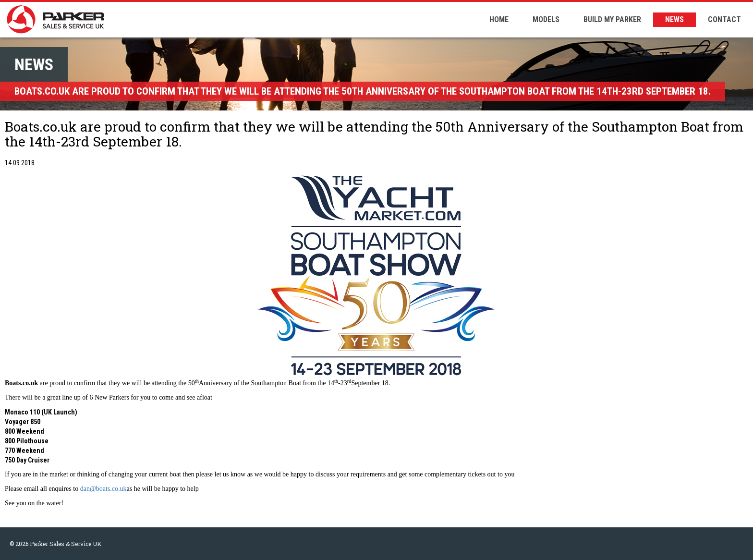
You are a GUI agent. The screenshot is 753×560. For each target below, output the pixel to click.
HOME (499, 19)
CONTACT (724, 19)
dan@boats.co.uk (103, 489)
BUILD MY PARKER (612, 19)
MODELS (546, 19)
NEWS (674, 19)
